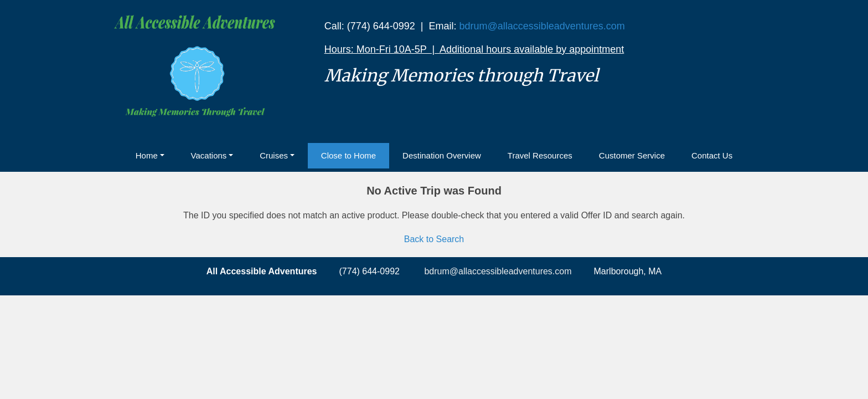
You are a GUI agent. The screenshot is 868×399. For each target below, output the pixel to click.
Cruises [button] (274, 155)
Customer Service (632, 155)
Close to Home (348, 155)
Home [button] (147, 155)
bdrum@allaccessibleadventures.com (542, 26)
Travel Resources (540, 155)
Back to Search (434, 239)
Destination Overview (442, 155)
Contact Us (712, 155)
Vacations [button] (209, 155)
